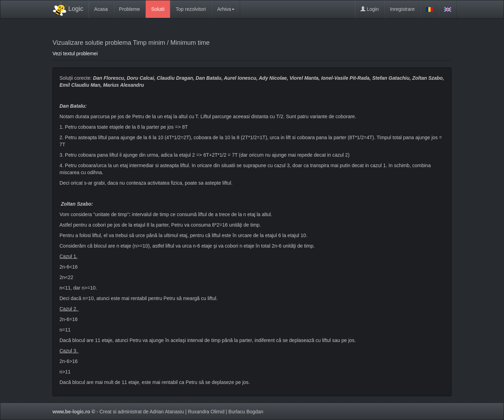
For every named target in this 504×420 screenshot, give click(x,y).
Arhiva (226, 9)
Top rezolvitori (191, 9)
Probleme (129, 9)
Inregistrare (402, 9)
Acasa (101, 9)
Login (370, 9)
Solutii (158, 9)
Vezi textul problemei (75, 54)
